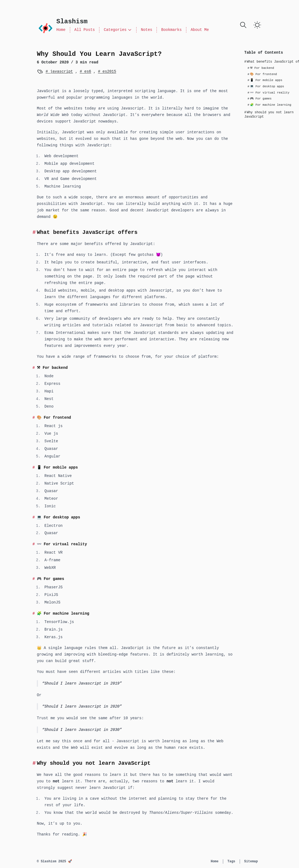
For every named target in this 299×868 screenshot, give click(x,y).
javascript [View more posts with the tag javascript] (60, 72)
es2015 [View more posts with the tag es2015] (108, 72)
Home (61, 30)
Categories (118, 30)
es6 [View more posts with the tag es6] (87, 72)
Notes (147, 30)
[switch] (257, 25)
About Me (200, 30)
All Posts (85, 30)
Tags (231, 861)
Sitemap (251, 861)
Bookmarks (171, 30)
